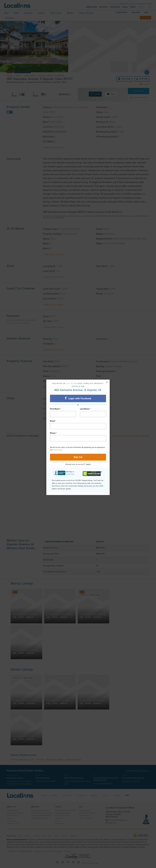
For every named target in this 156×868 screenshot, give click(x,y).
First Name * (55, 409)
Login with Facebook (78, 398)
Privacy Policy (57, 450)
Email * (53, 421)
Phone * (53, 433)
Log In (88, 464)
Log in (70, 383)
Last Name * (85, 409)
